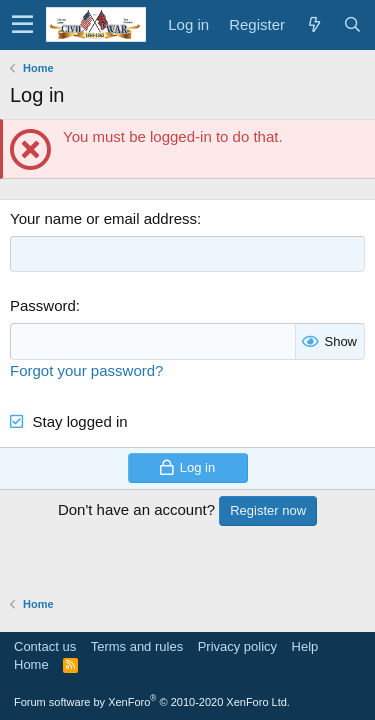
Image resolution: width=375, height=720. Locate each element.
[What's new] (314, 24)
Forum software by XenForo (152, 702)
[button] (22, 25)
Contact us (45, 646)
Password (43, 305)
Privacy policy (237, 646)
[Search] (352, 24)
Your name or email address (103, 218)
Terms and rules (137, 646)
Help (305, 646)
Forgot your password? (86, 370)
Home (31, 664)
